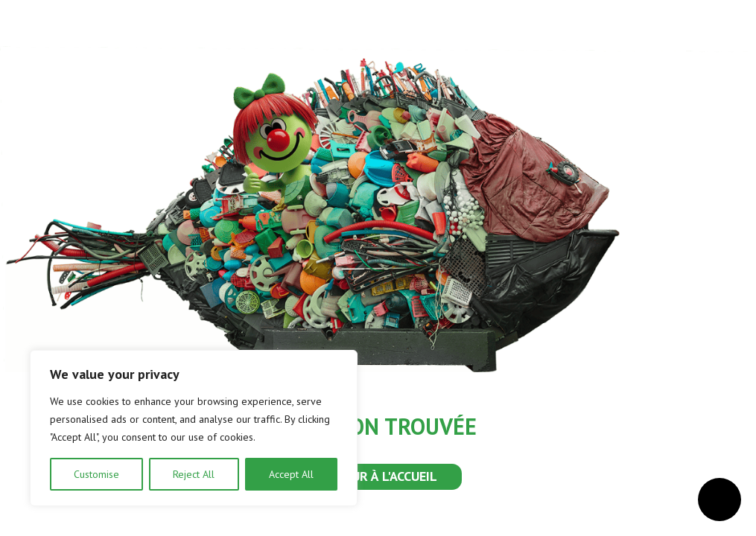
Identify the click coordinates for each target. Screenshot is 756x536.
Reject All (194, 474)
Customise (96, 474)
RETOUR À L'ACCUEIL (378, 476)
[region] (194, 428)
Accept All (291, 474)
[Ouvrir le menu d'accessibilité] (720, 500)
